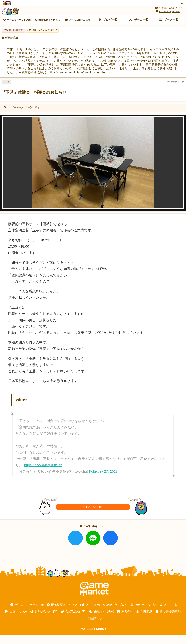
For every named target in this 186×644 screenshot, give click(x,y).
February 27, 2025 (103, 480)
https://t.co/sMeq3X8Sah (43, 474)
